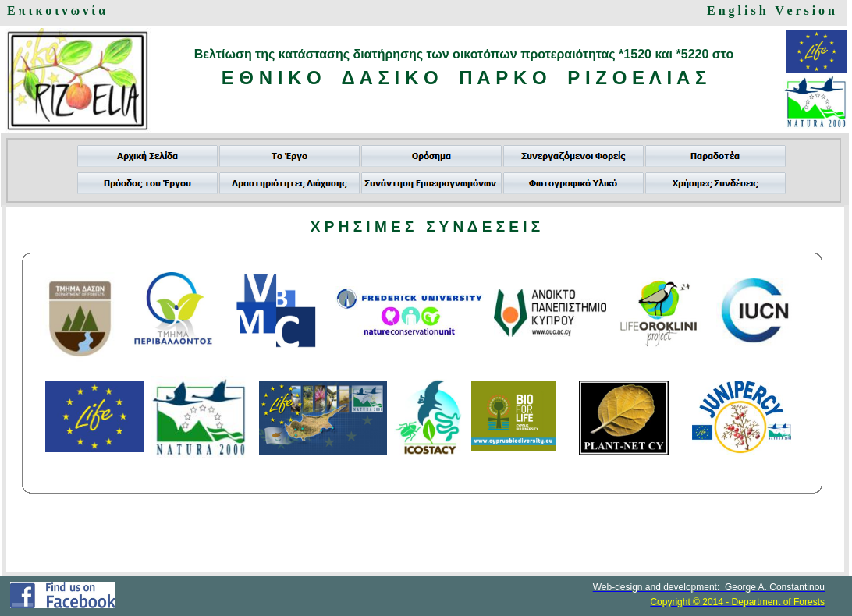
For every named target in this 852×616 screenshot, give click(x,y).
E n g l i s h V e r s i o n (771, 11)
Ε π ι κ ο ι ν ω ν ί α (56, 11)
